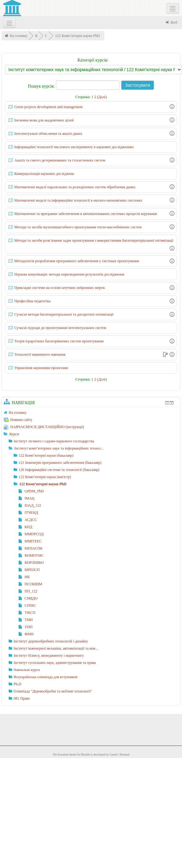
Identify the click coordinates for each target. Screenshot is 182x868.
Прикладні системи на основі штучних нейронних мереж (60, 288)
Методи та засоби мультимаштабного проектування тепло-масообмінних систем (78, 227)
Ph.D (17, 684)
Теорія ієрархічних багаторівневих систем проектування (59, 341)
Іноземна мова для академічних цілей (44, 120)
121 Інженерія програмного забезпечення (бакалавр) (60, 463)
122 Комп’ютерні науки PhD (78, 36)
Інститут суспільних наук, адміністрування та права (55, 663)
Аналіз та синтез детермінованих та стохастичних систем (60, 160)
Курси (14, 434)
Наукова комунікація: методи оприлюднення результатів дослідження (69, 274)
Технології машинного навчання (40, 354)
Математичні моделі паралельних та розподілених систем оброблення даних (75, 187)
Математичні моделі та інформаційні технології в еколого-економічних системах (78, 200)
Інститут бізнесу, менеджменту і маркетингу (49, 656)
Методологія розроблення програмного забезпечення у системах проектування (77, 261)
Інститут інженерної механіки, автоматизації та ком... (56, 648)
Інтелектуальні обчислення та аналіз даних (48, 134)
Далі (102, 97)
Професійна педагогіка (32, 301)
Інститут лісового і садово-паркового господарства (54, 441)
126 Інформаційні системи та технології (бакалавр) (59, 470)
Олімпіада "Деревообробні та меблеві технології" (53, 691)
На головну (19, 36)
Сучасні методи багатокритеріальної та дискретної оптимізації (64, 314)
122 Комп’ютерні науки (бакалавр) (46, 455)
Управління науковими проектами (41, 368)
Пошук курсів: (42, 86)
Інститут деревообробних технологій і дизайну (51, 641)
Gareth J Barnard (120, 755)
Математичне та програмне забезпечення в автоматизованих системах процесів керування (86, 214)
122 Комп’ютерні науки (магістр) (45, 477)
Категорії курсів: (93, 60)
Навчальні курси (27, 670)
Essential (63, 755)
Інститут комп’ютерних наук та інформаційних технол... (59, 448)
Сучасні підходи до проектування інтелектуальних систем (60, 328)
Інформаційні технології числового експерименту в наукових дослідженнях (74, 147)
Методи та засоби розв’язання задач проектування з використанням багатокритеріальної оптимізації (94, 240)
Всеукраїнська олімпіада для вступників (45, 677)
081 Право (22, 698)
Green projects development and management (48, 107)
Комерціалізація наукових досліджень (44, 174)
